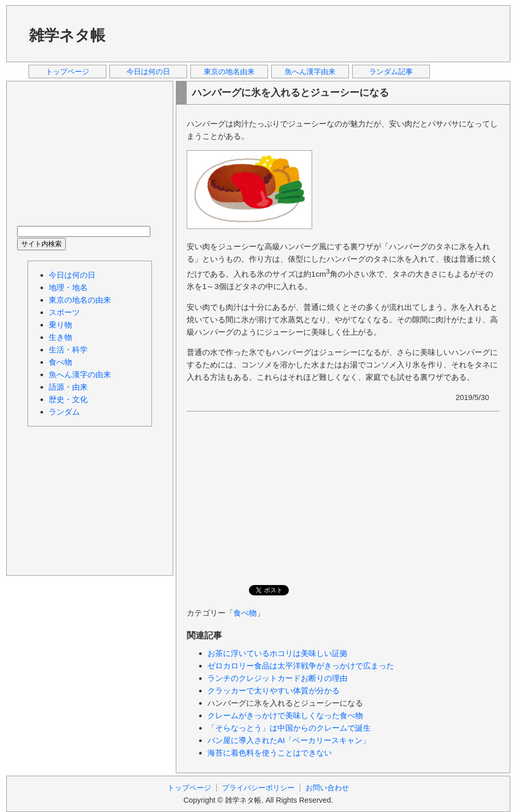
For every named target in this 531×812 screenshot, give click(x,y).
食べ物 (245, 613)
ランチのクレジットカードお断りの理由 (277, 678)
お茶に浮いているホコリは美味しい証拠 (277, 653)
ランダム (64, 412)
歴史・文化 (68, 399)
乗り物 (60, 325)
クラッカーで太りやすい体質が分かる (274, 690)
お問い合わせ (327, 788)
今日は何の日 (148, 72)
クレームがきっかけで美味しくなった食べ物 (285, 715)
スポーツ (64, 312)
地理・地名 (68, 287)
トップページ (67, 72)
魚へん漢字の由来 (80, 374)
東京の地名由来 (229, 72)
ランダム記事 (391, 72)
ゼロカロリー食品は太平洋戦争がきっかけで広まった (301, 666)
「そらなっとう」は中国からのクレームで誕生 (289, 728)
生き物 (60, 337)
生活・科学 (68, 350)
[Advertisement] (312, 33)
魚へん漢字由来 (310, 72)
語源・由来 (68, 387)
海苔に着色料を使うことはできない (270, 753)
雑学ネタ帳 (67, 35)
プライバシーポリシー (258, 788)
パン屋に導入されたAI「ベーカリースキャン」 (289, 740)
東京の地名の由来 (80, 300)
